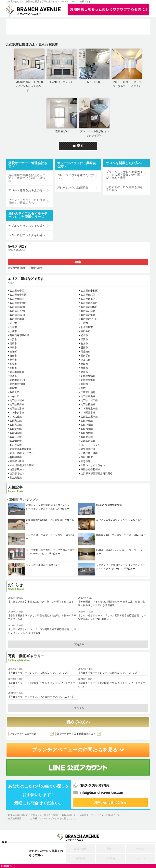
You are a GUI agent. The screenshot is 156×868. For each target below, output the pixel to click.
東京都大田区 (17, 461)
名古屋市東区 (88, 299)
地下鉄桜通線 (88, 404)
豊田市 (84, 364)
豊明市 (13, 360)
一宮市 (13, 339)
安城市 (13, 364)
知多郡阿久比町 (18, 380)
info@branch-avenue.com (102, 792)
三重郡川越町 (88, 392)
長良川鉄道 (87, 457)
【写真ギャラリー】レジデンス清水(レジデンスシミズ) (38, 673)
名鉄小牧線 (87, 425)
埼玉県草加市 (17, 469)
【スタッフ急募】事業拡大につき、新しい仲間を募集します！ (42, 602)
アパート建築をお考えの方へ (27, 190)
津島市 (13, 348)
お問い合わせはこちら (110, 802)
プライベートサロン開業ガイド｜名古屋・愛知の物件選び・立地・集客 (124, 175)
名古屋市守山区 (89, 319)
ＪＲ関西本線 (88, 413)
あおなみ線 (16, 445)
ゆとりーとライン (90, 445)
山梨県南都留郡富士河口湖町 (96, 474)
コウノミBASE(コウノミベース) (113, 520)
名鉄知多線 (16, 433)
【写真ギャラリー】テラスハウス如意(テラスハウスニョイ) (40, 697)
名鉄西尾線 (87, 433)
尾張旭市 (86, 352)
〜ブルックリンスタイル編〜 (27, 226)
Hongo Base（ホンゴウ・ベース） (115, 535)
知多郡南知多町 (18, 384)
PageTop (5, 866)
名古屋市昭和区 (89, 307)
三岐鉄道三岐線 (89, 453)
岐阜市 (84, 384)
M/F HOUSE (94, 82)
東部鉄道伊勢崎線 (90, 469)
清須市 (13, 344)
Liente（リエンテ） (62, 82)
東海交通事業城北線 (21, 449)
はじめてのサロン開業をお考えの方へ (124, 189)
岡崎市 (13, 368)
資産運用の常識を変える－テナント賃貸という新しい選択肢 (27, 178)
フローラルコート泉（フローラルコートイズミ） (127, 84)
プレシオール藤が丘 (37, 565)
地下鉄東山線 (88, 396)
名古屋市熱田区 (18, 315)
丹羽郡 (13, 327)
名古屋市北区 (88, 295)
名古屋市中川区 (18, 295)
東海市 (84, 372)
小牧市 (13, 331)
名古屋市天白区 (18, 311)
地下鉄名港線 (17, 409)
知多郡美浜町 (88, 380)
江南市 (84, 323)
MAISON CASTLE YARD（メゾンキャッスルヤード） (29, 86)
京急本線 (86, 461)
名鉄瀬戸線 (16, 441)
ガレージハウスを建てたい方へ (76, 177)
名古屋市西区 (17, 299)
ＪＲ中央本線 (17, 413)
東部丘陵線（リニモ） (22, 453)
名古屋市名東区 (89, 303)
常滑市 (13, 376)
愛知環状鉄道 (88, 449)
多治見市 (14, 392)
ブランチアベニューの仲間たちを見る (78, 750)
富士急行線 (16, 478)
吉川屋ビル (62, 131)
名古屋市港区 (88, 315)
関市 (83, 388)
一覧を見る (78, 644)
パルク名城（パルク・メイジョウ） (45, 535)
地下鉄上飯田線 (89, 400)
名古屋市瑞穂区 (18, 307)
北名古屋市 (87, 327)
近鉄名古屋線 (88, 441)
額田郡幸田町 (17, 372)
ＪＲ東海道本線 (89, 409)
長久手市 (86, 356)
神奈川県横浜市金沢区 (22, 465)
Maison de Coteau (106, 505)
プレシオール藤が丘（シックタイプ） (94, 133)
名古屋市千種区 (18, 303)
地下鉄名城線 (17, 400)
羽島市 (13, 388)
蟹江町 (13, 352)
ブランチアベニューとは (23, 734)
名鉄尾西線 (16, 425)
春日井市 (86, 331)
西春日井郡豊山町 (19, 335)
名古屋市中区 (17, 291)
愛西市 (84, 348)
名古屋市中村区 (89, 291)
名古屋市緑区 (88, 311)
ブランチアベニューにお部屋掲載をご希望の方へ (27, 201)
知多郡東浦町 (88, 376)
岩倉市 (84, 335)
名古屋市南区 (17, 319)
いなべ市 (14, 396)
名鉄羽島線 (16, 457)
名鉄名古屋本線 (89, 417)
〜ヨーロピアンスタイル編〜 (27, 235)
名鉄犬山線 (16, 421)
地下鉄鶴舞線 (17, 404)
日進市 (13, 356)
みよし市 (86, 360)
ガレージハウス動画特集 (73, 187)
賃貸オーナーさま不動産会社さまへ (76, 734)
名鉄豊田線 (87, 437)
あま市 (84, 344)
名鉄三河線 (16, 437)
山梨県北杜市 (17, 474)
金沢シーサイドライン (93, 465)
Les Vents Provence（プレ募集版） (45, 520)
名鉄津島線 (87, 421)
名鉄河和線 (87, 429)
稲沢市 (84, 339)
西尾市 (84, 368)
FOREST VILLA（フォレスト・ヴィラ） (117, 550)
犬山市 (13, 323)
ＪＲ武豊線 (16, 417)
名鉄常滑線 (16, 429)
